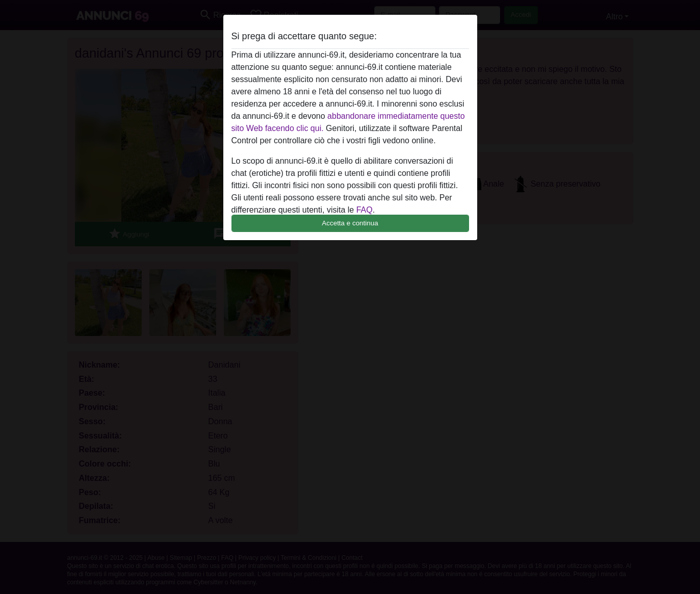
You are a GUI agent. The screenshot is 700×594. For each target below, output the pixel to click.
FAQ (365, 210)
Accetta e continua (350, 223)
